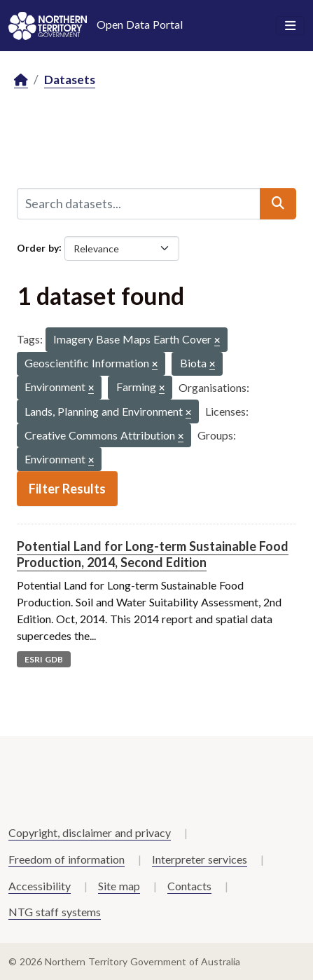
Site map (119, 886)
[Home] (21, 80)
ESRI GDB (44, 659)
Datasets (70, 80)
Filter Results (67, 489)
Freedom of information (67, 859)
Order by (38, 247)
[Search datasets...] (139, 203)
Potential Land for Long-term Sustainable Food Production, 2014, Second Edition (153, 554)
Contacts (189, 886)
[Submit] (278, 203)
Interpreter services (200, 859)
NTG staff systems (55, 912)
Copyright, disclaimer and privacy (90, 832)
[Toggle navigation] (290, 26)
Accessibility (40, 886)
